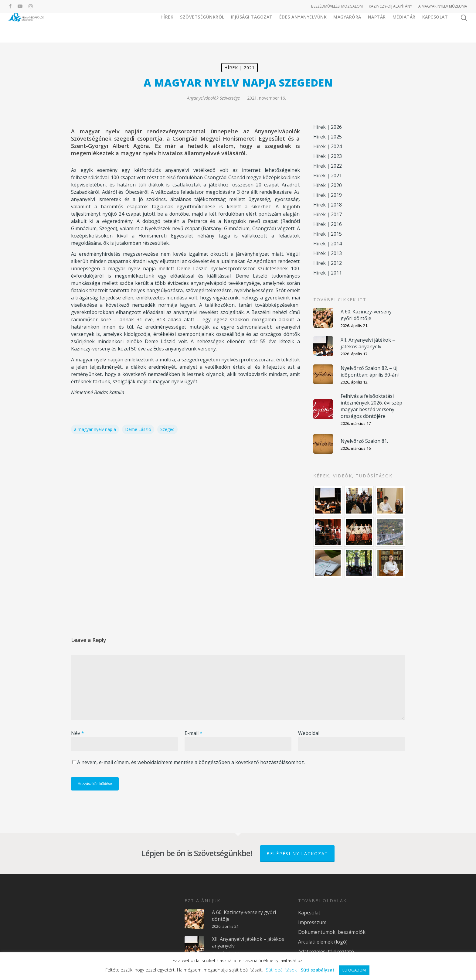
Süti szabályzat (318, 970)
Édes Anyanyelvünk (303, 27)
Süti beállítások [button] (281, 970)
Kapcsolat (435, 27)
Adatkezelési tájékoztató (326, 951)
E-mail (194, 733)
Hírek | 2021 (240, 68)
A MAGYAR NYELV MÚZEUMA (443, 6)
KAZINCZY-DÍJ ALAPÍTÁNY (391, 6)
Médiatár (404, 27)
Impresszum (312, 922)
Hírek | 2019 (328, 195)
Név (78, 733)
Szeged (167, 429)
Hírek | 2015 (328, 234)
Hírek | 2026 (328, 127)
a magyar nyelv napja (95, 429)
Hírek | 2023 (328, 156)
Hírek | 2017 (328, 214)
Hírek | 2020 (328, 185)
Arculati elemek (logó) (323, 942)
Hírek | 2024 (328, 146)
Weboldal (309, 733)
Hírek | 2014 (328, 244)
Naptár (377, 27)
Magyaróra (347, 27)
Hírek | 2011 (328, 273)
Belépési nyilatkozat (297, 854)
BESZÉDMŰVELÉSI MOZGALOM (337, 6)
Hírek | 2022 (328, 166)
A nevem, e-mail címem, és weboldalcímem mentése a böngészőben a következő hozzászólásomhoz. (191, 762)
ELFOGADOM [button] (354, 970)
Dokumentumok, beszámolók (332, 932)
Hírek (167, 27)
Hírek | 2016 (328, 224)
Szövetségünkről (202, 27)
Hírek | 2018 (328, 205)
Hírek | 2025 (328, 137)
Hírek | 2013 (328, 253)
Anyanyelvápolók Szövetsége (213, 98)
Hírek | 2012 (328, 263)
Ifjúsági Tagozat (252, 27)
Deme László (138, 429)
